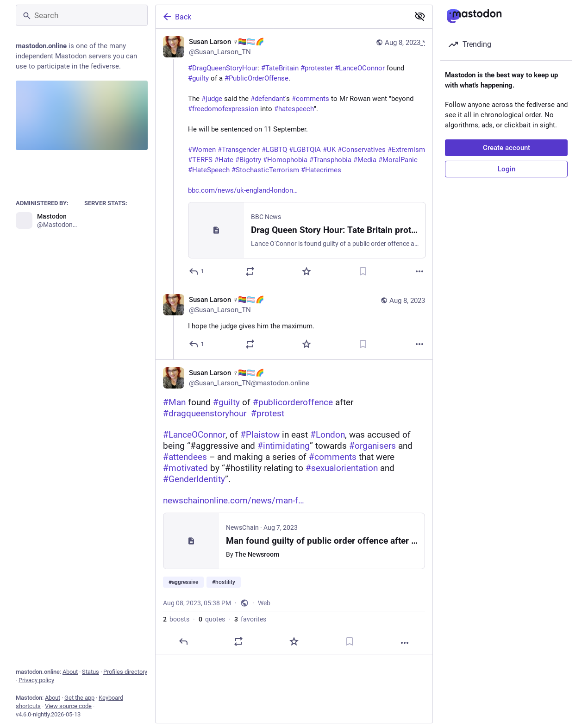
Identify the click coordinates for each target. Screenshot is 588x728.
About (70, 672)
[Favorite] (307, 271)
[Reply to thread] (197, 344)
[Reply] (197, 271)
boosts (176, 619)
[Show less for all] (420, 16)
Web (264, 603)
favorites (250, 619)
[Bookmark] (363, 271)
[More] (419, 271)
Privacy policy (36, 680)
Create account (507, 148)
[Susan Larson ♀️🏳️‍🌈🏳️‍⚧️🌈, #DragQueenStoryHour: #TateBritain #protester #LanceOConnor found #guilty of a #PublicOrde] (294, 158)
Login (507, 169)
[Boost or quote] (250, 271)
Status (91, 672)
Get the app (79, 698)
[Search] (82, 15)
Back (176, 17)
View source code (68, 706)
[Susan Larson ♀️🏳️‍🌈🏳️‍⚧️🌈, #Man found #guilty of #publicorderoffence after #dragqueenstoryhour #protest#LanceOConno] (294, 507)
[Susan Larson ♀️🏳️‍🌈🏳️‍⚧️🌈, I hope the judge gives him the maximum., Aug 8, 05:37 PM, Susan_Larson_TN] (294, 323)
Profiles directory (125, 672)
